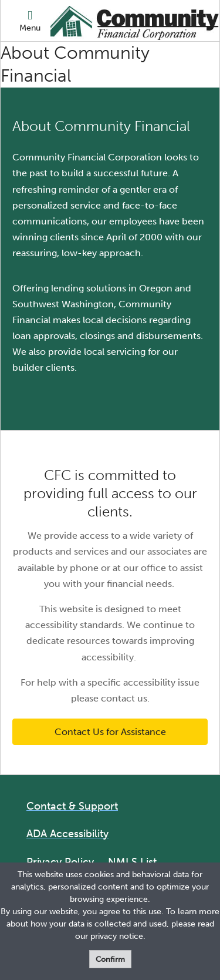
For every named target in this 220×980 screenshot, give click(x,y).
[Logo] (110, 25)
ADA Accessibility (67, 834)
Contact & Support (72, 806)
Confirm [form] (110, 959)
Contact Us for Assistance (110, 732)
